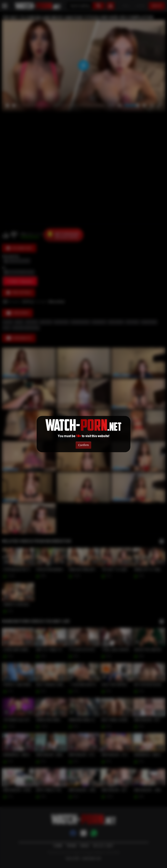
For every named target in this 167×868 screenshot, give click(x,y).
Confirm (83, 445)
